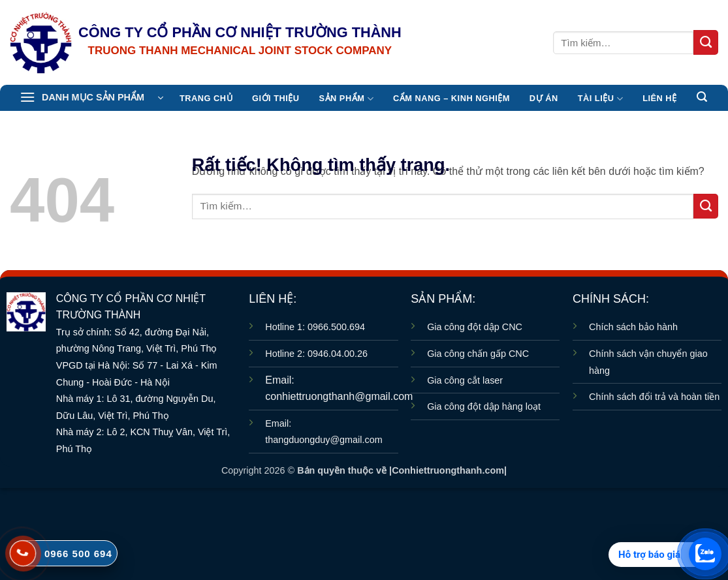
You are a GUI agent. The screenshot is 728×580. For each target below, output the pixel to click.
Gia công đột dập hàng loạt (484, 406)
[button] (91, 98)
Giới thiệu (276, 98)
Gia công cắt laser (465, 380)
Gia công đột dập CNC (475, 327)
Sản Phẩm (346, 99)
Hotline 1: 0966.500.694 (315, 327)
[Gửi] (706, 42)
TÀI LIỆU (600, 99)
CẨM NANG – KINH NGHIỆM (451, 98)
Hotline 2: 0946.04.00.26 (316, 354)
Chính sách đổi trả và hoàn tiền (654, 397)
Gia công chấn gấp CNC (478, 354)
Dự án (544, 98)
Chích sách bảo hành (633, 327)
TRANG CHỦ (206, 98)
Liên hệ (659, 98)
